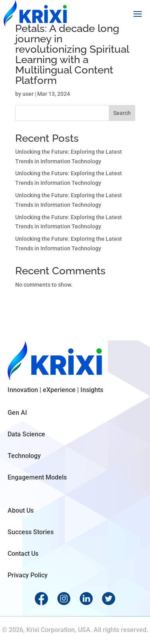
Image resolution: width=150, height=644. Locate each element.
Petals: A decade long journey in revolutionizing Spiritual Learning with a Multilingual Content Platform (72, 54)
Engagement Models (37, 477)
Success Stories (31, 532)
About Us (21, 510)
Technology (24, 456)
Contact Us (23, 554)
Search (122, 113)
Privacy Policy (28, 575)
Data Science (26, 434)
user (28, 94)
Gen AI (17, 413)
